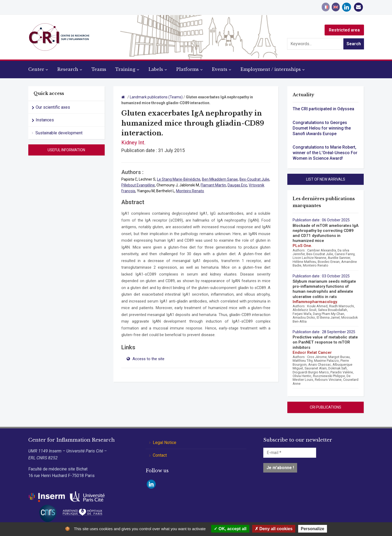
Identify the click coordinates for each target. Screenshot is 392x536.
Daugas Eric (237, 185)
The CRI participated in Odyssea (323, 109)
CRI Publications (326, 407)
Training (125, 69)
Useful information (66, 150)
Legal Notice (165, 443)
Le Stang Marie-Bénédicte (179, 179)
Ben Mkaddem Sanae (220, 179)
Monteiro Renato (190, 191)
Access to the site (148, 359)
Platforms (188, 69)
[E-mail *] (290, 453)
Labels (156, 69)
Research (68, 69)
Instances (45, 120)
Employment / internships (271, 69)
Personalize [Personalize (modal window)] (313, 529)
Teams (99, 69)
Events (220, 69)
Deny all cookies (274, 529)
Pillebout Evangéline (138, 185)
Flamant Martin (213, 185)
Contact (160, 455)
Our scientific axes (53, 107)
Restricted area (344, 30)
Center (36, 69)
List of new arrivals (326, 179)
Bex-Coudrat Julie (254, 179)
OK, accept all (230, 529)
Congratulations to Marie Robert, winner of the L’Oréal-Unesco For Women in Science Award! (325, 153)
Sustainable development (59, 133)
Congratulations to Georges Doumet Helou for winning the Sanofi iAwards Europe (322, 128)
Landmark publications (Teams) (156, 97)
